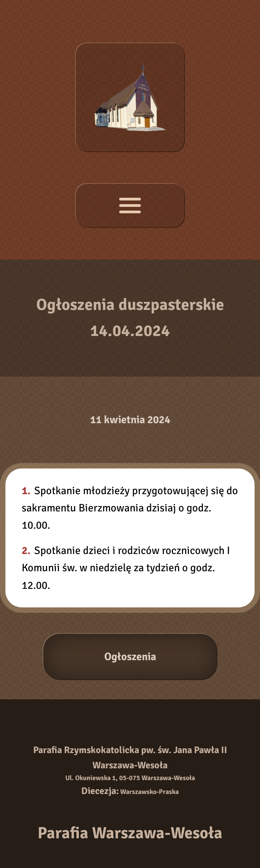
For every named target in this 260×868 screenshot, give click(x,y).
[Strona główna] (130, 97)
